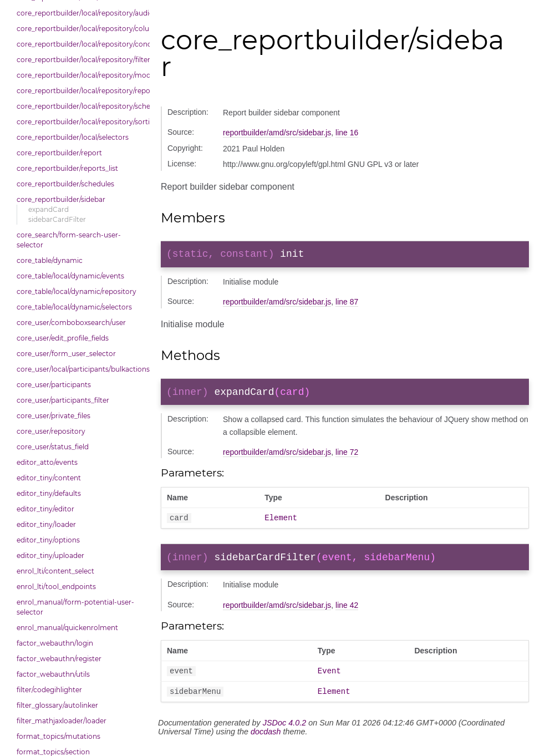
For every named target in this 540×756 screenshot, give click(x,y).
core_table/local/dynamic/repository (77, 291)
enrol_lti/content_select (55, 571)
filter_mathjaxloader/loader (62, 721)
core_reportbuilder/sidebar (61, 199)
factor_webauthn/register (59, 659)
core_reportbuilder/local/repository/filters (80, 60)
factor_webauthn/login (55, 643)
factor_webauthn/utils (53, 674)
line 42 (347, 613)
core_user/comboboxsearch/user (71, 323)
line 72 (347, 456)
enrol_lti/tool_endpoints (56, 587)
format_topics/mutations (58, 736)
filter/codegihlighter (49, 690)
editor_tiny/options (48, 540)
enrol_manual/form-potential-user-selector (75, 607)
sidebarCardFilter (57, 219)
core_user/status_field (53, 447)
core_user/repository (51, 431)
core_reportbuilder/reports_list (67, 168)
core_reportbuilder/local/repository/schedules (80, 106)
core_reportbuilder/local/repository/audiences (80, 13)
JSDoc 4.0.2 (284, 734)
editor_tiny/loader (46, 524)
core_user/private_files (54, 416)
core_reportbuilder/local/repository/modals (80, 75)
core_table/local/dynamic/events (70, 276)
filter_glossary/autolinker (57, 705)
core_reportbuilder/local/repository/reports (80, 91)
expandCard (49, 209)
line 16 (347, 133)
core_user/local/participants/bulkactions (80, 369)
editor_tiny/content (49, 478)
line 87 (347, 304)
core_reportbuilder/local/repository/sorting (80, 122)
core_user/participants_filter (63, 400)
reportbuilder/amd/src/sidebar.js (277, 133)
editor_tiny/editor (45, 509)
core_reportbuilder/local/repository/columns (80, 29)
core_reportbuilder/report (59, 153)
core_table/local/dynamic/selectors (74, 307)
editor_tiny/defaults (49, 493)
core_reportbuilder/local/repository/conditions (80, 44)
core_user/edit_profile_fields (63, 338)
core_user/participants (54, 385)
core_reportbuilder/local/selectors (73, 137)
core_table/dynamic (50, 260)
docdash (266, 743)
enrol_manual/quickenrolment (67, 628)
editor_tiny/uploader (50, 555)
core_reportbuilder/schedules (65, 184)
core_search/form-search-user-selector (69, 240)
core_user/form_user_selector (66, 354)
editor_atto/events (47, 462)
